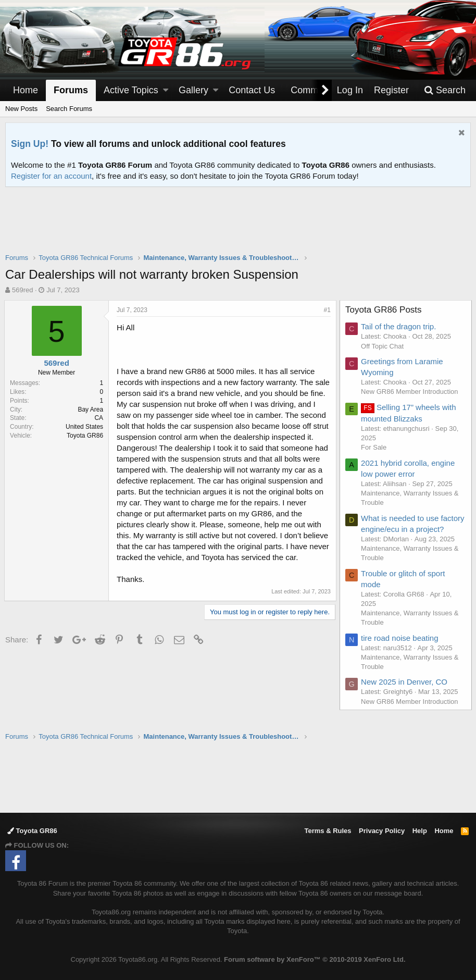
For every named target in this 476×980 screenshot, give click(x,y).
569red (22, 290)
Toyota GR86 (32, 831)
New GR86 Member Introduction (410, 392)
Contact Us (252, 90)
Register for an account (51, 176)
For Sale (375, 447)
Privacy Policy (382, 831)
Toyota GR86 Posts (384, 310)
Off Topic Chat (383, 346)
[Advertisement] (238, 227)
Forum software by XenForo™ (315, 959)
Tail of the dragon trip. (399, 326)
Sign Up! (30, 144)
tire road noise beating (400, 649)
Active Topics (131, 90)
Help (420, 831)
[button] (166, 90)
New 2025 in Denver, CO (405, 693)
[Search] (445, 90)
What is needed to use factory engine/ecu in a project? (401, 529)
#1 (326, 310)
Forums (71, 90)
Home (26, 90)
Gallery (193, 90)
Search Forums (69, 109)
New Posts (21, 109)
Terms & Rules (328, 831)
